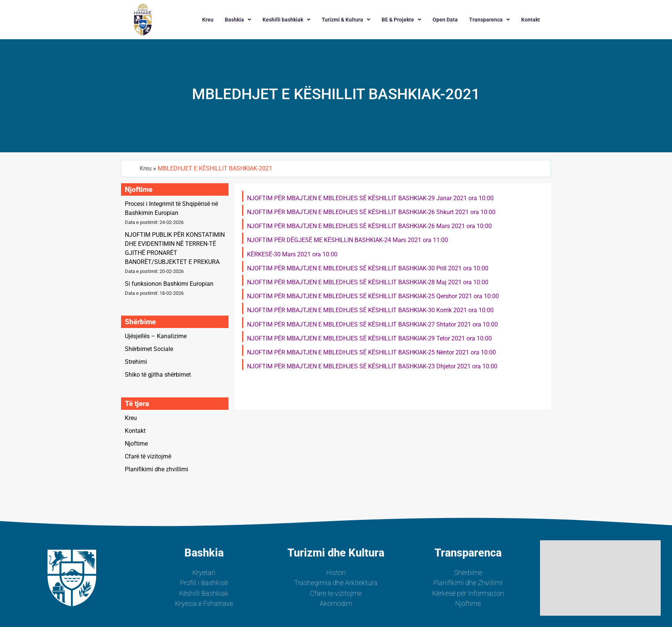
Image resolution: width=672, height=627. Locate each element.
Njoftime (136, 444)
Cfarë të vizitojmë (148, 456)
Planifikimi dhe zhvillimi (156, 469)
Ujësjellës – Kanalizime (156, 336)
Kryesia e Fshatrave (204, 604)
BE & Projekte (401, 20)
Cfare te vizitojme (336, 593)
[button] (238, 20)
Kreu (208, 20)
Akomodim (336, 604)
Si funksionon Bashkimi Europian (169, 284)
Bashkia (238, 20)
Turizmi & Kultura (346, 20)
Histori (336, 573)
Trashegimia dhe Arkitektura (336, 583)
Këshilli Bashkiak (204, 593)
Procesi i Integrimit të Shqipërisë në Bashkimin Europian (171, 208)
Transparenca (489, 20)
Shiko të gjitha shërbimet (158, 375)
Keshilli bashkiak (286, 20)
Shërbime (468, 573)
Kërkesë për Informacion (468, 593)
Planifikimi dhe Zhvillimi (468, 583)
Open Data (445, 20)
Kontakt (531, 20)
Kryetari (204, 573)
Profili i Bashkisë (204, 583)
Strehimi (136, 362)
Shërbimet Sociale (149, 349)
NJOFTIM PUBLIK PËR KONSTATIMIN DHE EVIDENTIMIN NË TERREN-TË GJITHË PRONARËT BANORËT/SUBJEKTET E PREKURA (175, 248)
